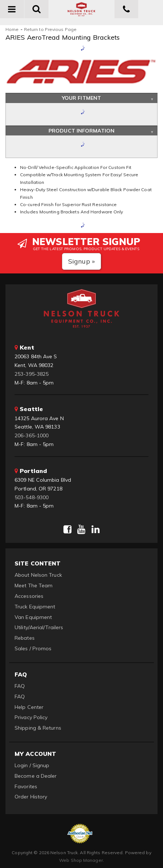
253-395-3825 (32, 374)
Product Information (81, 131)
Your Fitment (81, 98)
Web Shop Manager (81, 860)
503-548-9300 (32, 497)
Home (12, 29)
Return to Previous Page (50, 29)
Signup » (81, 261)
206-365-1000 (32, 435)
